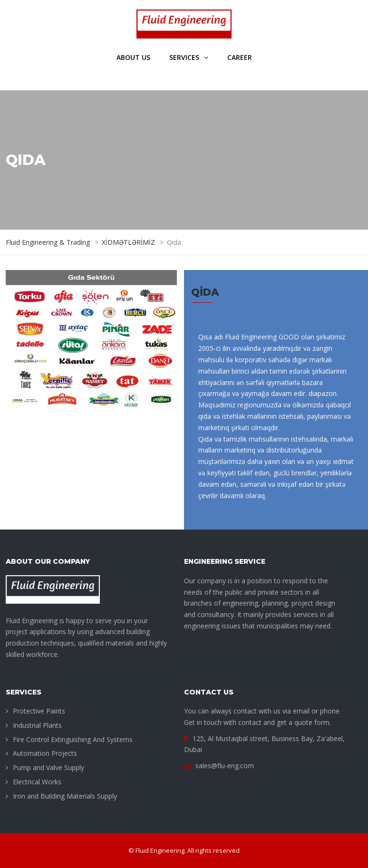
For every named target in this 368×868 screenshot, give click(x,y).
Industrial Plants (37, 725)
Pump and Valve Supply (48, 767)
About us (133, 57)
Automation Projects (45, 753)
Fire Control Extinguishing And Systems (73, 739)
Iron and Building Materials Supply (65, 796)
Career (240, 57)
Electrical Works (37, 782)
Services (184, 57)
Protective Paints (39, 711)
